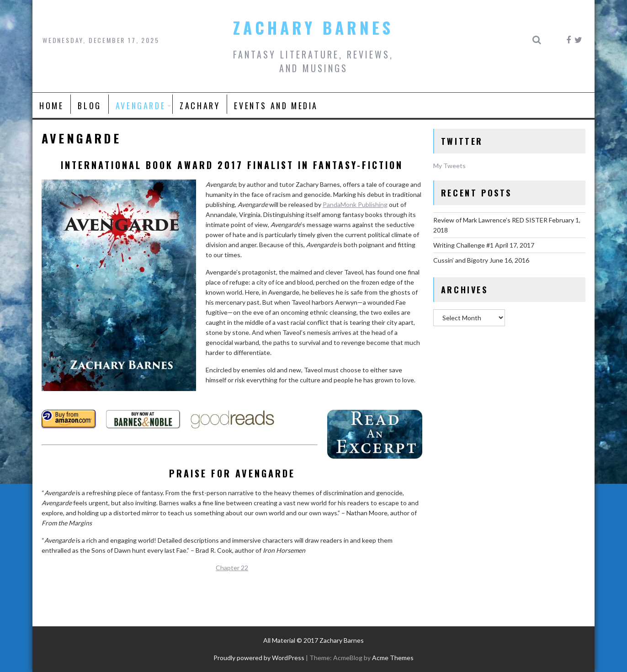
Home (51, 106)
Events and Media (276, 106)
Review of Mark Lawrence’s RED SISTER (490, 220)
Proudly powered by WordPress (259, 658)
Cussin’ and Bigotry (461, 260)
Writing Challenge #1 (463, 245)
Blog (89, 106)
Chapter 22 (232, 568)
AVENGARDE (141, 106)
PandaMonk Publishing (355, 204)
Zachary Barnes (313, 27)
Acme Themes (393, 658)
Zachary (200, 106)
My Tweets (449, 166)
